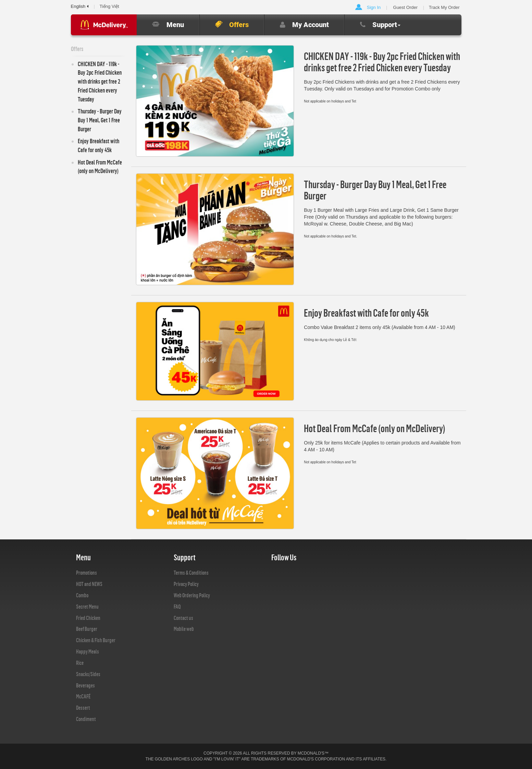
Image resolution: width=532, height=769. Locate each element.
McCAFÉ (83, 696)
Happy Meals (88, 651)
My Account (304, 25)
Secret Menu (87, 607)
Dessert (83, 708)
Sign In (374, 7)
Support (380, 25)
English (80, 6)
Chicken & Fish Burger (96, 640)
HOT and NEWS (89, 584)
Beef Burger (87, 629)
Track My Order (444, 7)
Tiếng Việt (109, 6)
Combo (82, 595)
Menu (168, 25)
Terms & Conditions (191, 573)
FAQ (177, 607)
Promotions (86, 573)
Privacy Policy (186, 584)
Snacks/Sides (88, 674)
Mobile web (184, 629)
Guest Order (406, 7)
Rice (80, 663)
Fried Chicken (88, 618)
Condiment (86, 719)
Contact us (183, 618)
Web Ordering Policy (192, 595)
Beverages (85, 685)
